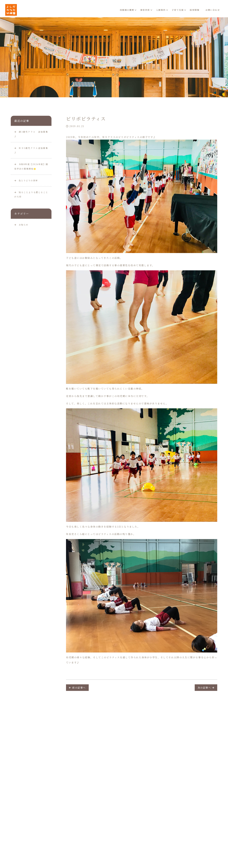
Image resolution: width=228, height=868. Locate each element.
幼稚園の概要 (127, 10)
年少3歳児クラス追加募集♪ (31, 150)
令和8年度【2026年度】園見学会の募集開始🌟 (31, 166)
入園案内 (161, 10)
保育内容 (145, 10)
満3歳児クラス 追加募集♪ (31, 134)
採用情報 (195, 10)
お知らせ (24, 225)
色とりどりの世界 (26, 180)
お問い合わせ (213, 10)
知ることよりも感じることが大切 (31, 194)
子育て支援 (178, 10)
